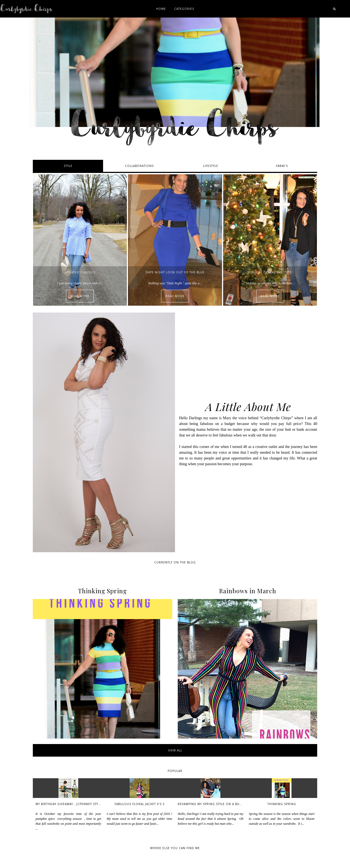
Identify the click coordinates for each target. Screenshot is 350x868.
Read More (80, 296)
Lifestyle (211, 166)
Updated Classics (80, 272)
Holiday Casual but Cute (270, 272)
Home (161, 9)
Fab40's (282, 166)
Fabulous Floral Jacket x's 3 (140, 804)
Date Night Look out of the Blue (175, 272)
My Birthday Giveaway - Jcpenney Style (69, 804)
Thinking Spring (282, 804)
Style (68, 166)
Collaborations (139, 166)
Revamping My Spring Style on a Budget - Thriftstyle (224, 804)
